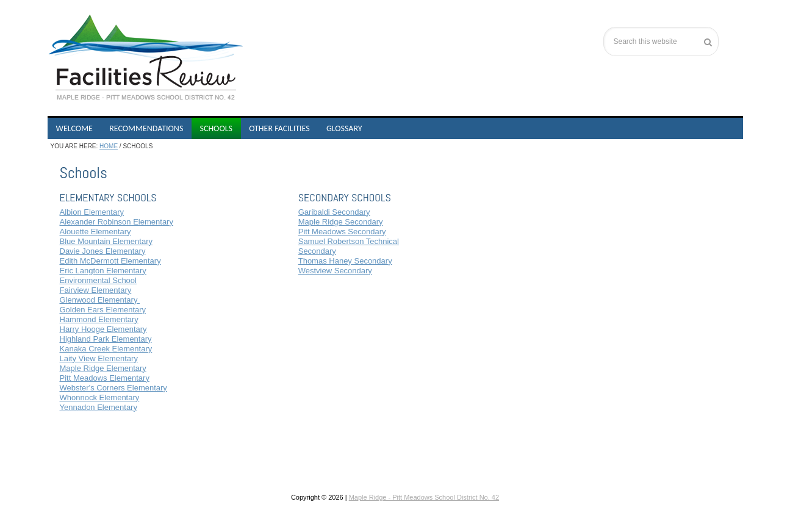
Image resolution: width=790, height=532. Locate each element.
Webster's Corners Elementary (113, 388)
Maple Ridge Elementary (103, 368)
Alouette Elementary (95, 232)
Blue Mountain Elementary (106, 241)
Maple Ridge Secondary (341, 222)
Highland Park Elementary (106, 339)
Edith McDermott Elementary (110, 261)
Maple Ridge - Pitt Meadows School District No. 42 (424, 497)
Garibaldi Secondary (334, 212)
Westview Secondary (335, 271)
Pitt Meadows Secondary (342, 232)
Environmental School (98, 280)
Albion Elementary (92, 212)
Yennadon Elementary (99, 407)
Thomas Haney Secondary (345, 261)
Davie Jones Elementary (103, 251)
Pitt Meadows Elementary (105, 378)
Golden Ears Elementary (103, 310)
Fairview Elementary (96, 290)
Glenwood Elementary (100, 300)
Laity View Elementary (99, 358)
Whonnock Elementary (100, 397)
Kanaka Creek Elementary (106, 349)
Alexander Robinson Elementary (117, 222)
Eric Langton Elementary (103, 271)
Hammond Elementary (99, 319)
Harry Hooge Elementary (103, 329)
